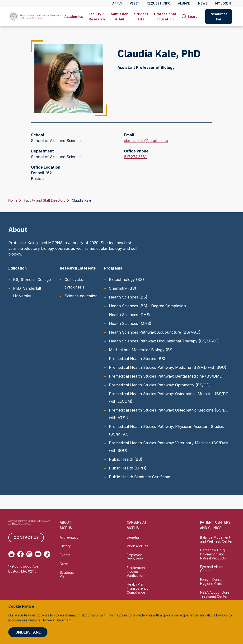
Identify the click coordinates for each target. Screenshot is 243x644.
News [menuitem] (203, 3)
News (64, 564)
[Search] (191, 17)
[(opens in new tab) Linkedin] (12, 554)
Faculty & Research (97, 17)
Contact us (26, 538)
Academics (74, 17)
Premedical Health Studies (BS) (137, 359)
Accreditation (70, 537)
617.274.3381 (135, 157)
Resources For (219, 17)
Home (13, 200)
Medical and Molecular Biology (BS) (141, 350)
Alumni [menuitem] (184, 3)
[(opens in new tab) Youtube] (38, 554)
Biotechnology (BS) (126, 279)
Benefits (133, 537)
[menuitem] (74, 17)
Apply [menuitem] (117, 3)
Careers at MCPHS (137, 525)
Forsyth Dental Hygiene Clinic (211, 582)
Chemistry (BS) (123, 288)
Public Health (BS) (126, 459)
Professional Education (165, 17)
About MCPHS (66, 525)
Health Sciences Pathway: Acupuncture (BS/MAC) (155, 332)
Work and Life (138, 546)
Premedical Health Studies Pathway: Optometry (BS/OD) (160, 385)
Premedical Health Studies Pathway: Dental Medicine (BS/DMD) (166, 376)
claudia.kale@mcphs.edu (146, 141)
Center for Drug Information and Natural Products (213, 554)
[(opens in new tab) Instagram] (29, 554)
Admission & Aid (119, 17)
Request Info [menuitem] (159, 3)
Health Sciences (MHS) (130, 323)
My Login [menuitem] (223, 3)
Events (65, 555)
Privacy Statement (57, 620)
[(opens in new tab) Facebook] (20, 554)
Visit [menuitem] (134, 3)
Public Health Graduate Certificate (140, 477)
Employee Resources (135, 557)
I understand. (28, 632)
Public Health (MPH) (128, 468)
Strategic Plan (67, 574)
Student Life (141, 17)
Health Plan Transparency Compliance (138, 588)
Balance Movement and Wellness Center (216, 539)
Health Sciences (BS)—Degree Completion (147, 306)
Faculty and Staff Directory (45, 200)
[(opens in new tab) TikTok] (47, 554)
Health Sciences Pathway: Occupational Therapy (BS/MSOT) (164, 341)
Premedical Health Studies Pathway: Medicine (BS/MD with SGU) (168, 367)
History (65, 546)
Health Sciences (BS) (128, 297)
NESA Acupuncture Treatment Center (215, 594)
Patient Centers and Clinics (215, 525)
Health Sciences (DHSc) (131, 315)
